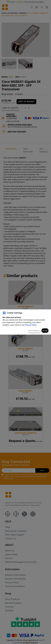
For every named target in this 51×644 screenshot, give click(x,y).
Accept (45, 330)
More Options (34, 330)
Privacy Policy (31, 325)
